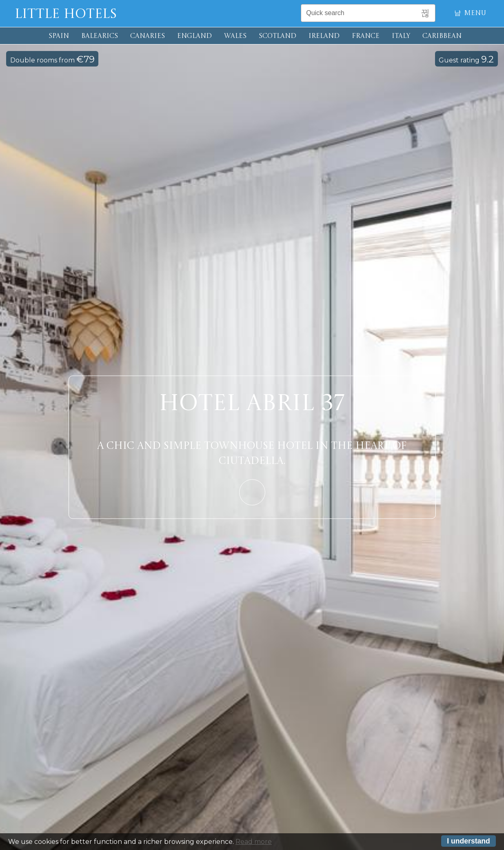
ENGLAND (194, 36)
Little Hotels (66, 15)
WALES (235, 36)
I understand (468, 842)
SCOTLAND (278, 36)
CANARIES (148, 36)
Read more (254, 843)
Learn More (252, 492)
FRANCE (366, 36)
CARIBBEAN (442, 36)
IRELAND (324, 36)
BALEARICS (100, 36)
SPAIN (59, 36)
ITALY (401, 36)
